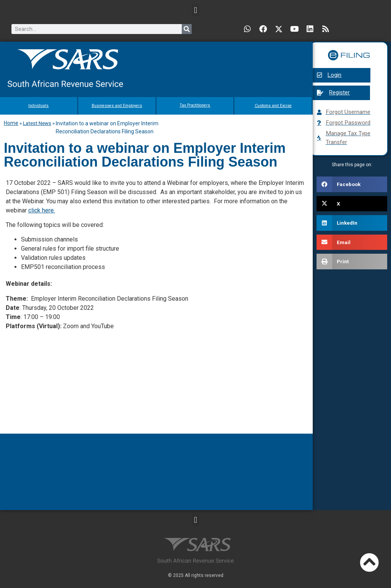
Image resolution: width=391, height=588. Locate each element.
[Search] (187, 29)
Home (11, 123)
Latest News (37, 123)
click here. (42, 210)
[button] (195, 10)
